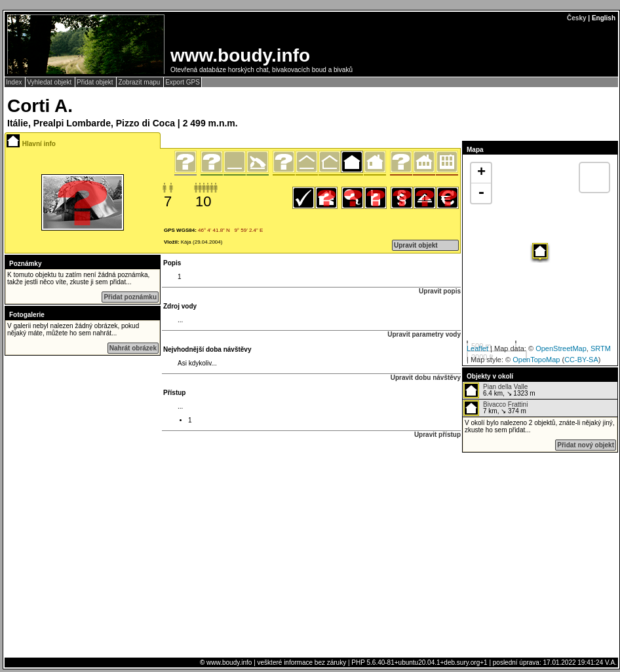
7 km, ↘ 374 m (495, 408)
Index (15, 82)
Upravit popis (440, 291)
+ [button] (481, 173)
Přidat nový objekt (586, 445)
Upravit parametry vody (424, 334)
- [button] (481, 193)
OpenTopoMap (536, 360)
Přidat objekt (96, 82)
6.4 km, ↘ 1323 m (499, 390)
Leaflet (477, 348)
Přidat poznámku (130, 297)
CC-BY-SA (581, 360)
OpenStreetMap (561, 348)
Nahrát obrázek (133, 348)
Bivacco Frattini (505, 404)
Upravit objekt (416, 245)
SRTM (601, 348)
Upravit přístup (437, 435)
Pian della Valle (505, 387)
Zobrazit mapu (140, 82)
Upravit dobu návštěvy (426, 378)
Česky (576, 18)
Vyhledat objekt (50, 82)
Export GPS (183, 82)
